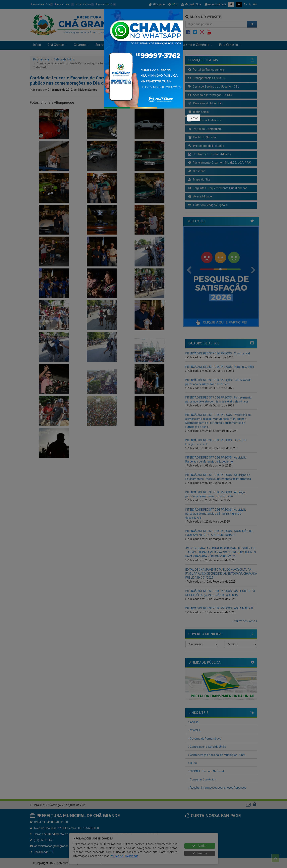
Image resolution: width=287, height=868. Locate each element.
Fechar (194, 118)
